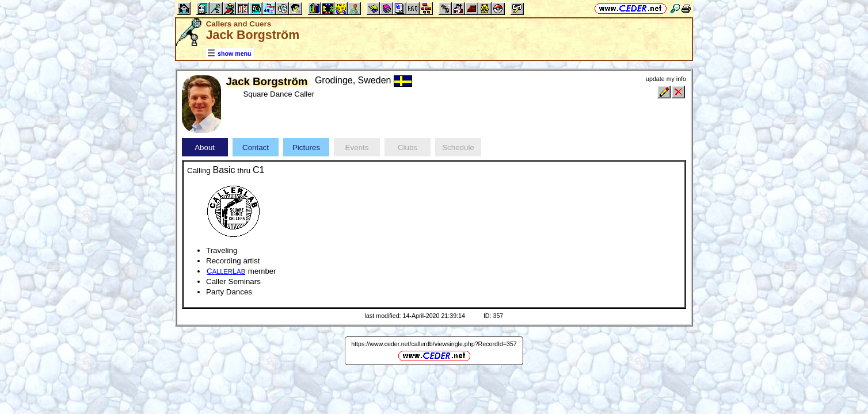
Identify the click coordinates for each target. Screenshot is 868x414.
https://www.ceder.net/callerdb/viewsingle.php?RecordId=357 (434, 344)
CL (226, 271)
